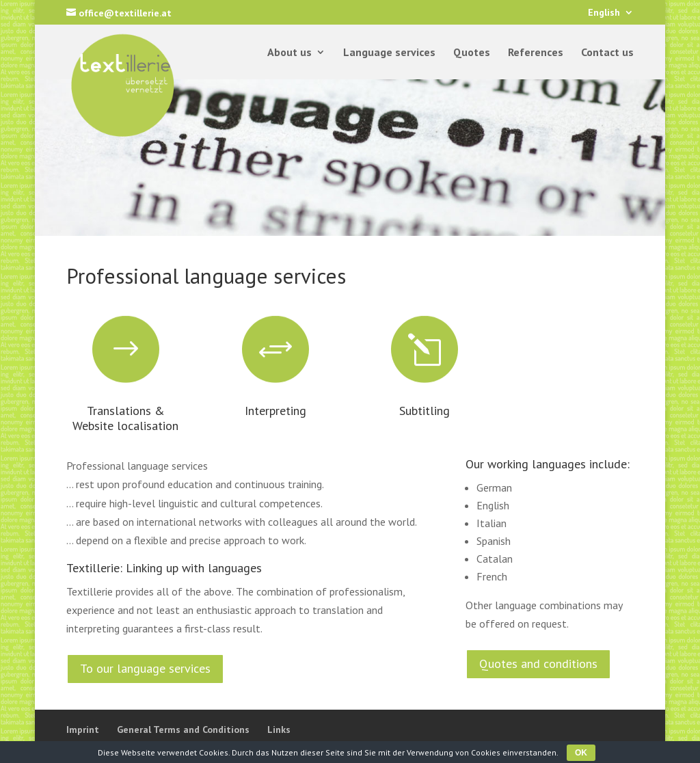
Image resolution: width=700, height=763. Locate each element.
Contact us (607, 53)
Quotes (472, 53)
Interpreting (275, 411)
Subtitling (425, 411)
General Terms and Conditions (183, 729)
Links (279, 729)
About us (290, 53)
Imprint (83, 729)
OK (581, 753)
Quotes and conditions (538, 664)
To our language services (145, 668)
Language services (389, 53)
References (536, 53)
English (604, 13)
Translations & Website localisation (125, 418)
